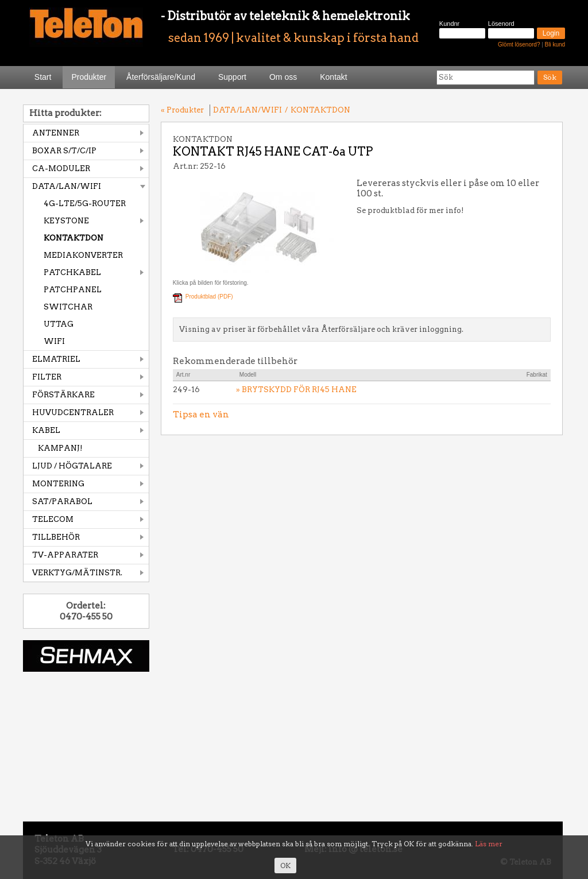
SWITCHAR (68, 307)
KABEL (46, 430)
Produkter (89, 77)
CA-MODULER (61, 169)
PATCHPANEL (73, 290)
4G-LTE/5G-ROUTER (85, 204)
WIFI (54, 341)
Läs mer (489, 844)
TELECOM (53, 519)
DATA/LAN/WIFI (67, 186)
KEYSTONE (66, 221)
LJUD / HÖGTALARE (72, 466)
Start (43, 77)
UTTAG (59, 324)
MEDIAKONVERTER (83, 255)
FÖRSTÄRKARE (63, 395)
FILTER (47, 377)
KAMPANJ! (60, 448)
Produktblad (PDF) (209, 297)
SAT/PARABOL (62, 502)
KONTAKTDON (73, 238)
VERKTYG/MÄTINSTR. (77, 573)
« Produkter (182, 110)
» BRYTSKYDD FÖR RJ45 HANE (296, 390)
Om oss (283, 77)
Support (232, 77)
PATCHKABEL (72, 272)
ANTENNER (56, 133)
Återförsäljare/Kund (161, 77)
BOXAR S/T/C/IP (64, 151)
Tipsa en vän (201, 415)
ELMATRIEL (56, 359)
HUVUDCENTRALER (73, 413)
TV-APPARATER (65, 555)
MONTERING (58, 484)
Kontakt (333, 77)
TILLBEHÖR (56, 537)
